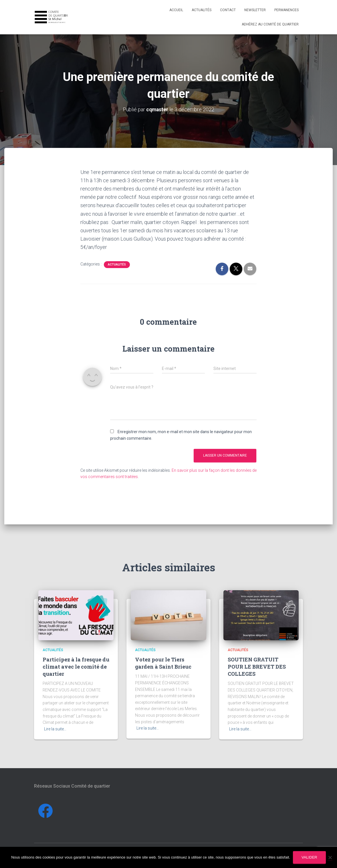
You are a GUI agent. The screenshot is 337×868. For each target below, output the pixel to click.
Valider (309, 857)
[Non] (330, 857)
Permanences (287, 10)
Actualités (202, 10)
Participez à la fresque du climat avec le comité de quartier (76, 667)
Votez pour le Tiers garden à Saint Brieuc (163, 663)
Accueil (176, 10)
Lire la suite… (55, 729)
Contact (228, 10)
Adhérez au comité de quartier (270, 24)
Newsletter (255, 10)
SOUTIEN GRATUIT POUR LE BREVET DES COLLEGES (257, 667)
